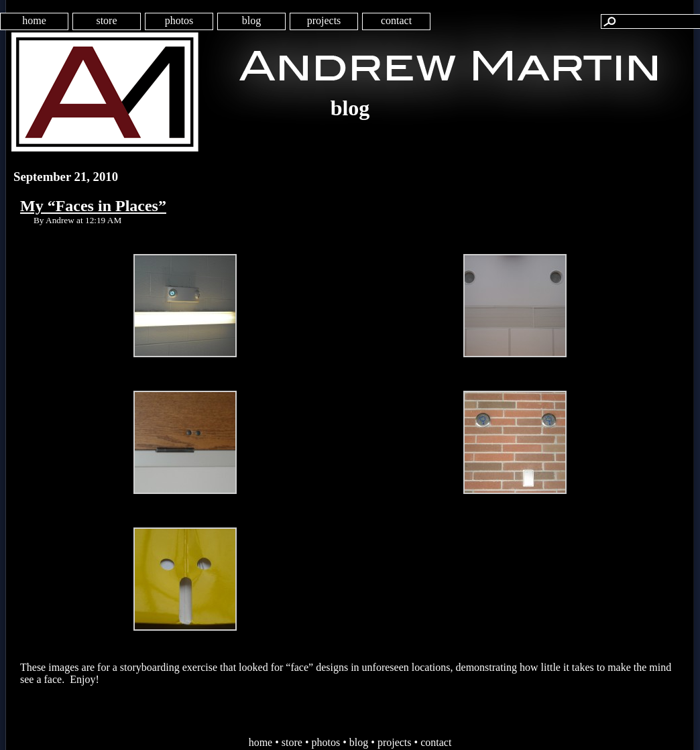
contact (396, 20)
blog (251, 20)
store (106, 20)
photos (179, 20)
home (34, 20)
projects (324, 20)
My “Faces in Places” (93, 206)
